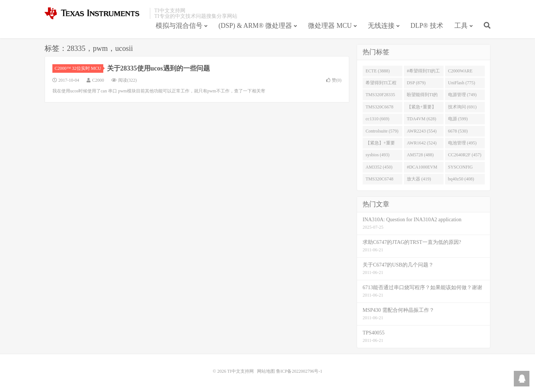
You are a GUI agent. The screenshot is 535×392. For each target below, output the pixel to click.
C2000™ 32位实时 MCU (79, 68)
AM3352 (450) (379, 167)
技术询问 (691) (462, 107)
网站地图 (266, 371)
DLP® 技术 (427, 26)
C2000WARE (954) (460, 72)
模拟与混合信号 (179, 26)
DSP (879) (416, 83)
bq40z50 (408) (461, 179)
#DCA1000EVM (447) (422, 169)
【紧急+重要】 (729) (421, 108)
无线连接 (381, 26)
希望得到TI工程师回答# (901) (381, 84)
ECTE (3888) (378, 71)
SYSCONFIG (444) (461, 169)
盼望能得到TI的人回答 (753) (422, 96)
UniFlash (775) (462, 83)
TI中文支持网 (95, 13)
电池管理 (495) (462, 143)
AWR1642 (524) (422, 143)
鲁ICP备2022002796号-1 (299, 371)
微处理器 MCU (330, 26)
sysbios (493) (377, 155)
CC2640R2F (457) (465, 155)
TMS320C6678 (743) (380, 108)
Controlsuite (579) (382, 131)
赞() (334, 80)
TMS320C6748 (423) (380, 180)
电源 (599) (458, 119)
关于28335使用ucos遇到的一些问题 (158, 68)
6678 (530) (458, 131)
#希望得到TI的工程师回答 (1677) (423, 72)
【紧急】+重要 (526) (380, 144)
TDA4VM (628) (421, 119)
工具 (461, 26)
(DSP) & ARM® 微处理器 (255, 26)
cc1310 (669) (377, 119)
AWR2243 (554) (422, 131)
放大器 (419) (419, 179)
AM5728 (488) (420, 155)
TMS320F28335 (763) (380, 96)
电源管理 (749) (462, 95)
